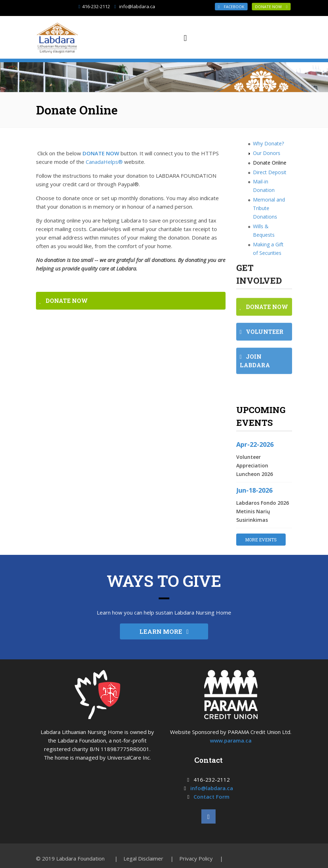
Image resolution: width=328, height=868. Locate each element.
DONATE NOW (271, 7)
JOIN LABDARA (255, 366)
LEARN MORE (164, 631)
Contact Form (211, 797)
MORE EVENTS (261, 540)
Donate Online (270, 163)
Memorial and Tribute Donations (269, 208)
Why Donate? (268, 143)
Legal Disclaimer (143, 858)
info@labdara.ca (137, 6)
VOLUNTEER (262, 336)
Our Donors (267, 153)
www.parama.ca (231, 740)
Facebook (231, 7)
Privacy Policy (196, 858)
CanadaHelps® (104, 162)
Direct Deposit (270, 172)
